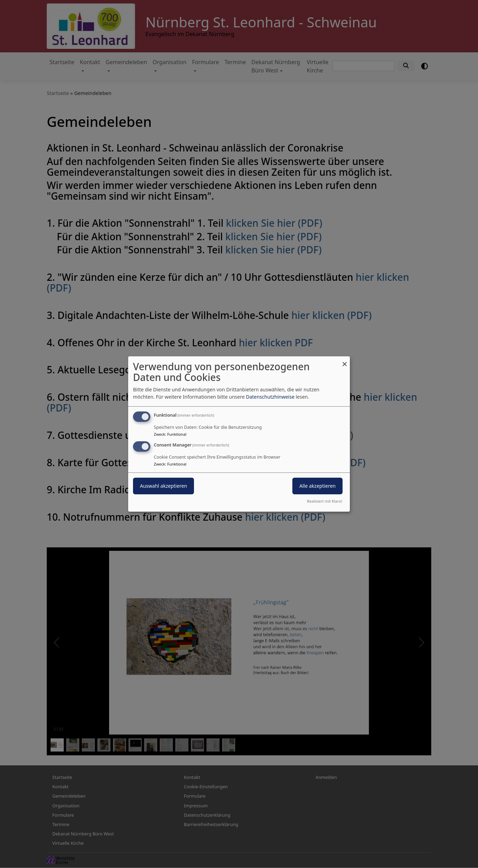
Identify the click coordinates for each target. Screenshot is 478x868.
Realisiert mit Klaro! (325, 501)
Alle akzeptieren (317, 486)
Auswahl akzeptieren (163, 486)
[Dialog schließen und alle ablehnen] (345, 361)
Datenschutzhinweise (270, 397)
